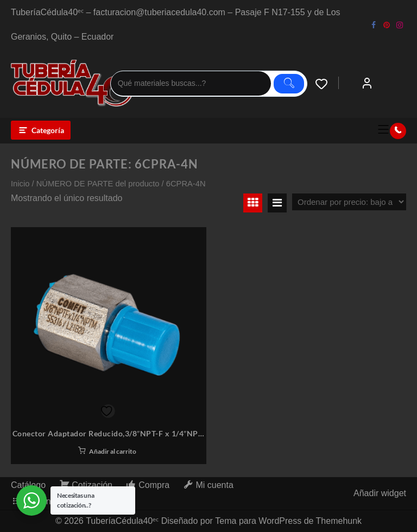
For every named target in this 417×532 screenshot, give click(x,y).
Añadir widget (380, 493)
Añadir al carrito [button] (113, 451)
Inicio (20, 184)
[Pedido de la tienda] (349, 202)
